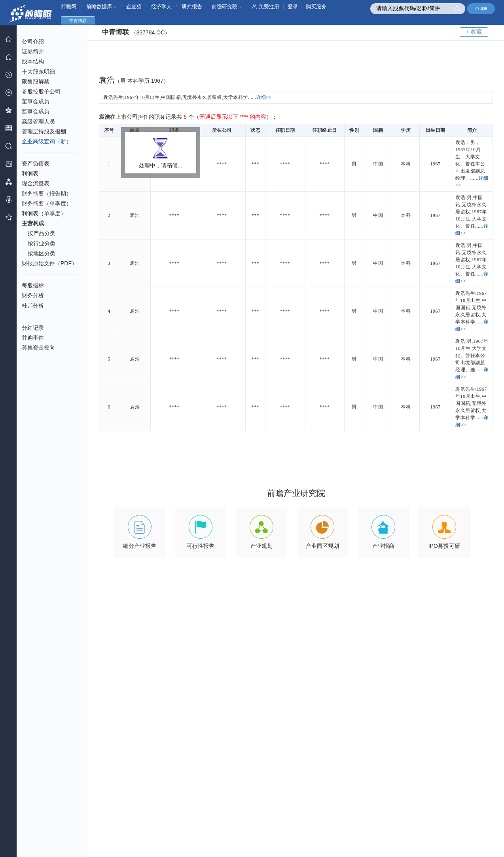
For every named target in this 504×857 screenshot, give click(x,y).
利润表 (30, 173)
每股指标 (33, 285)
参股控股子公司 (41, 91)
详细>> (264, 97)
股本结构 (33, 61)
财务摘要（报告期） (47, 194)
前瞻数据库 (101, 7)
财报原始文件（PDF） (49, 263)
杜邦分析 (33, 306)
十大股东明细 (38, 72)
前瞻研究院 (227, 7)
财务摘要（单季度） (47, 203)
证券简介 (33, 51)
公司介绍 (33, 42)
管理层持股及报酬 (44, 131)
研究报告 (192, 7)
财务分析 (33, 295)
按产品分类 (42, 233)
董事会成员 (36, 101)
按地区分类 (42, 253)
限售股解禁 (36, 82)
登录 (293, 7)
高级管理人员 (38, 122)
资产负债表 (36, 163)
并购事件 (33, 338)
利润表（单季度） (44, 213)
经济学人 (161, 7)
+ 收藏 (474, 32)
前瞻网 (69, 7)
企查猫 (134, 7)
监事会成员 (36, 111)
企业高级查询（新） (47, 141)
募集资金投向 (38, 348)
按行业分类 (42, 243)
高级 (481, 9)
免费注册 (266, 7)
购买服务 (316, 7)
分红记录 (33, 328)
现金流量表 (36, 183)
